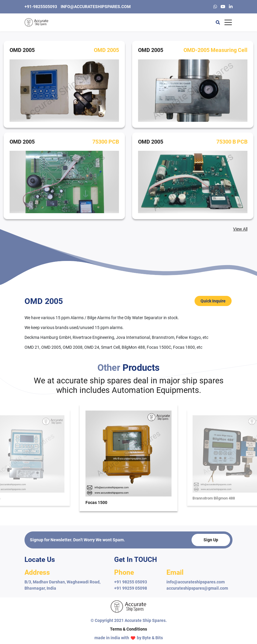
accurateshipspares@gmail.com (197, 588)
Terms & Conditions (128, 629)
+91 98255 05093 (131, 582)
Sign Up (211, 540)
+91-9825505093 (41, 7)
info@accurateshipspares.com (96, 7)
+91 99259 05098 (131, 588)
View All (240, 229)
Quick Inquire (213, 301)
